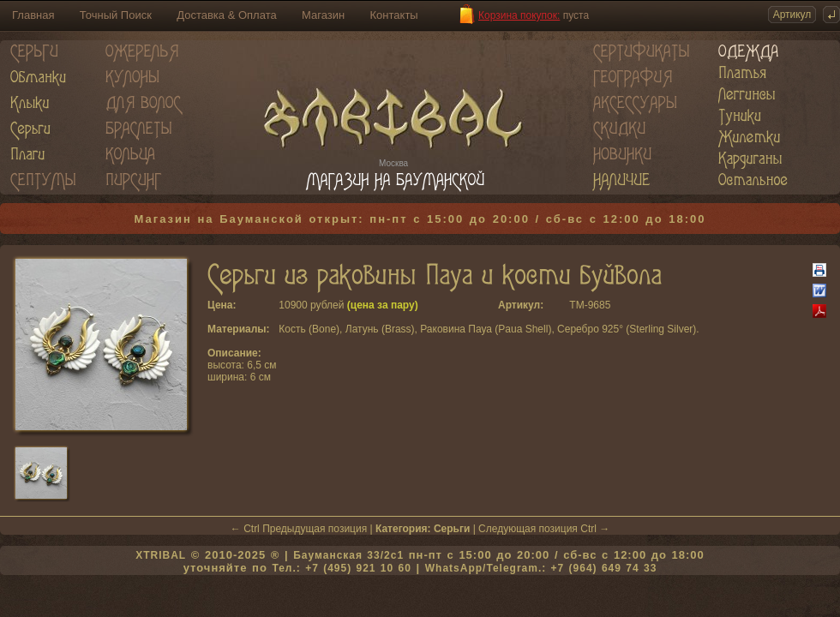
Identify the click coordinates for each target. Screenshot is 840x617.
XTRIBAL (161, 555)
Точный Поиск (116, 15)
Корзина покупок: (519, 15)
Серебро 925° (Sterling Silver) (627, 329)
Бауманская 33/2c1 (348, 555)
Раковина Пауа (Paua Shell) (486, 329)
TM (576, 305)
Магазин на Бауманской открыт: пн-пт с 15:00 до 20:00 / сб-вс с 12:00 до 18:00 (420, 219)
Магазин (323, 15)
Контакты (394, 15)
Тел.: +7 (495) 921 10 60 (341, 568)
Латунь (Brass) (380, 329)
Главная (33, 15)
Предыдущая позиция (315, 529)
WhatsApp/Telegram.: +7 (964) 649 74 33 (541, 568)
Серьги (452, 529)
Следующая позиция (528, 529)
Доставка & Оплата (226, 15)
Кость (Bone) (309, 329)
